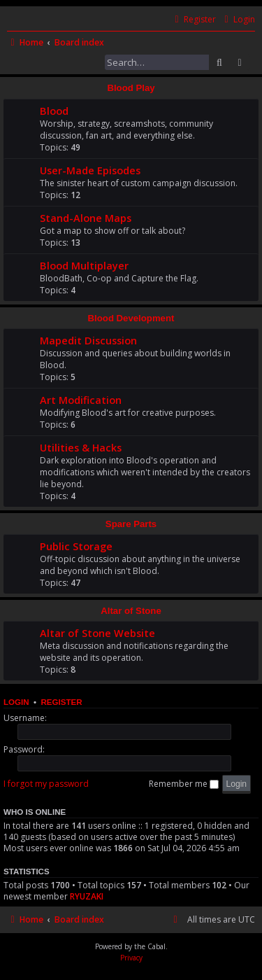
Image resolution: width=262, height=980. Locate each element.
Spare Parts (131, 524)
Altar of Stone (131, 611)
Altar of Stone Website (97, 633)
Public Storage (76, 546)
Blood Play (131, 88)
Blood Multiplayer (84, 265)
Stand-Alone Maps (86, 218)
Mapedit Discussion (88, 340)
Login (16, 702)
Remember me (184, 784)
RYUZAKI (87, 896)
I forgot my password (46, 784)
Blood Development (131, 318)
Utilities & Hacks (81, 447)
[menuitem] (238, 20)
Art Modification (81, 400)
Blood (54, 111)
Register (61, 702)
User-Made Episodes (90, 170)
